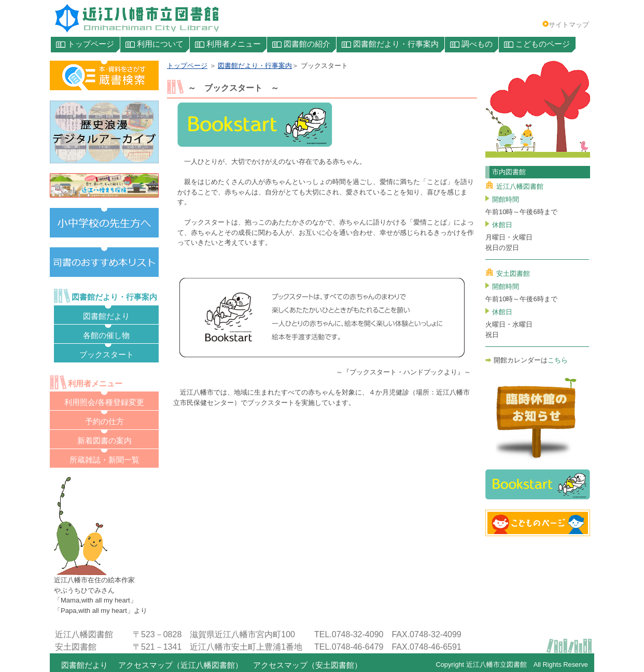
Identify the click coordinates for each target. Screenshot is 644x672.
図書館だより (85, 665)
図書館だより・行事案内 (255, 66)
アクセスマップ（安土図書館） (307, 665)
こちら (558, 360)
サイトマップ (566, 25)
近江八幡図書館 (514, 186)
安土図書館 (508, 274)
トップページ (187, 66)
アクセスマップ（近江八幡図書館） (180, 665)
